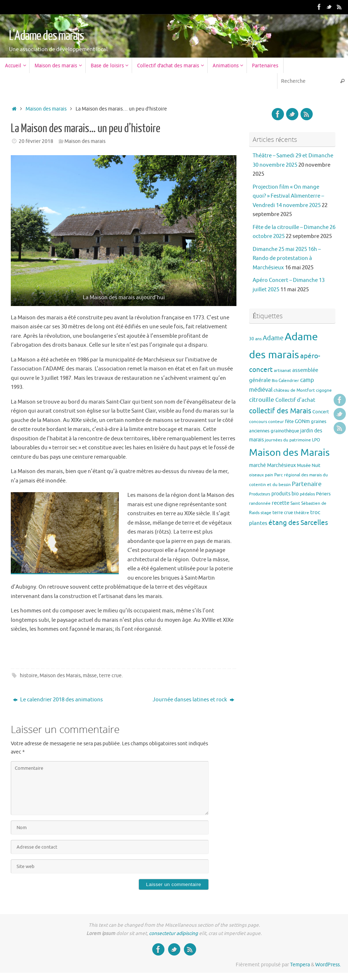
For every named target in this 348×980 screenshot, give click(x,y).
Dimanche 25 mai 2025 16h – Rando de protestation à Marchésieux (287, 259)
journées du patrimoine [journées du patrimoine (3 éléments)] (288, 440)
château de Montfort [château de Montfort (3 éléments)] (294, 390)
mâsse (90, 676)
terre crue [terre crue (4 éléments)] (283, 513)
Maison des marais (46, 109)
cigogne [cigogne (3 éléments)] (324, 390)
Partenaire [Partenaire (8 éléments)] (307, 484)
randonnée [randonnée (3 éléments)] (260, 503)
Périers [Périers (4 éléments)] (323, 494)
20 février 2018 (36, 141)
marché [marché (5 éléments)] (257, 465)
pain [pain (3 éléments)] (269, 475)
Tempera (300, 965)
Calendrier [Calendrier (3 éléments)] (289, 381)
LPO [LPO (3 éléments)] (316, 440)
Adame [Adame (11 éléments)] (273, 338)
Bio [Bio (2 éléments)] (275, 381)
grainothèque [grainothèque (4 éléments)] (285, 431)
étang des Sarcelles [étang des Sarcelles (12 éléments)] (298, 523)
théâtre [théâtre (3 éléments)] (302, 513)
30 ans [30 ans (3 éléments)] (255, 339)
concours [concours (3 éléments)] (258, 422)
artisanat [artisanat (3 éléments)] (283, 370)
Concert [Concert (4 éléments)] (321, 412)
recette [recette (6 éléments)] (281, 503)
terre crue (110, 676)
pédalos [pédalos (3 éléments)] (307, 494)
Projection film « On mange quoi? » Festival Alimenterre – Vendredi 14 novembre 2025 (288, 196)
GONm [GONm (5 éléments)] (302, 421)
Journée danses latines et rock (193, 700)
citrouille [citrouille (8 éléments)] (262, 400)
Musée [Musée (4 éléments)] (304, 465)
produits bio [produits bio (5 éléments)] (285, 494)
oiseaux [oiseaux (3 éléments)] (256, 475)
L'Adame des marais (46, 36)
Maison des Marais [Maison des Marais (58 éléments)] (289, 453)
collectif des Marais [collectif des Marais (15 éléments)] (280, 411)
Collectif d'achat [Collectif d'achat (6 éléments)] (295, 400)
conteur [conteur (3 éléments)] (276, 422)
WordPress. (328, 965)
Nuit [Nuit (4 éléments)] (316, 465)
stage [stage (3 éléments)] (266, 513)
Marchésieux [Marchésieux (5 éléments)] (281, 465)
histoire (29, 676)
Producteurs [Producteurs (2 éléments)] (260, 494)
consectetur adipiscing (173, 933)
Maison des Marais (60, 676)
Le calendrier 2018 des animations (58, 700)
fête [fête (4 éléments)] (289, 421)
